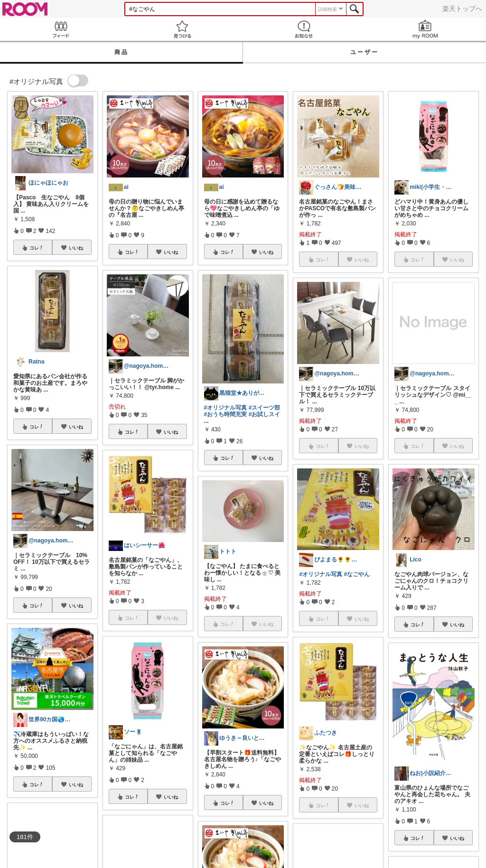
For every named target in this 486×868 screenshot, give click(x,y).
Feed (61, 29)
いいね (76, 248)
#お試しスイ (265, 414)
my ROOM (425, 29)
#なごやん (357, 574)
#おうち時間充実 (226, 414)
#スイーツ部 (265, 408)
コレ (37, 248)
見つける (182, 29)
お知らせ (304, 29)
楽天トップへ (462, 9)
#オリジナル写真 (226, 408)
